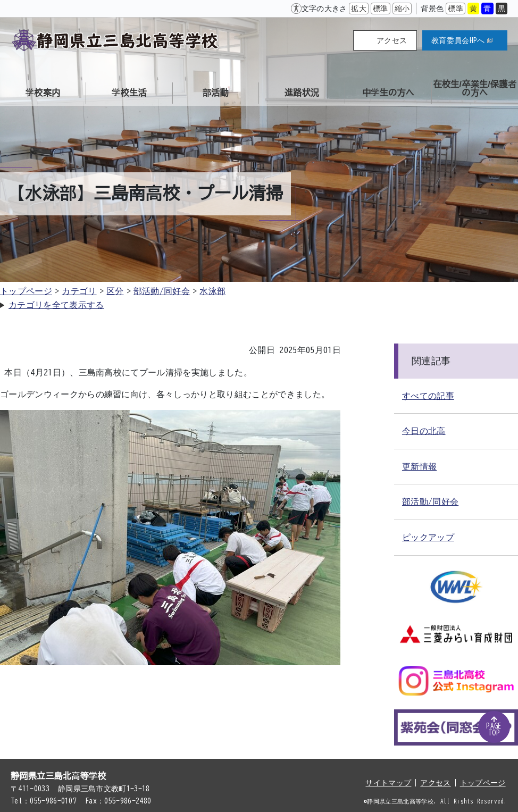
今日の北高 (424, 431)
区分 (115, 291)
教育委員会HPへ (462, 40)
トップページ (26, 291)
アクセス (392, 40)
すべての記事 (428, 396)
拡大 (359, 9)
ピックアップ (428, 537)
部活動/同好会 (162, 291)
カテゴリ (79, 291)
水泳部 (212, 291)
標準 (381, 9)
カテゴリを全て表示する (56, 305)
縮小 (402, 9)
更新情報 (419, 466)
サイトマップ (388, 783)
